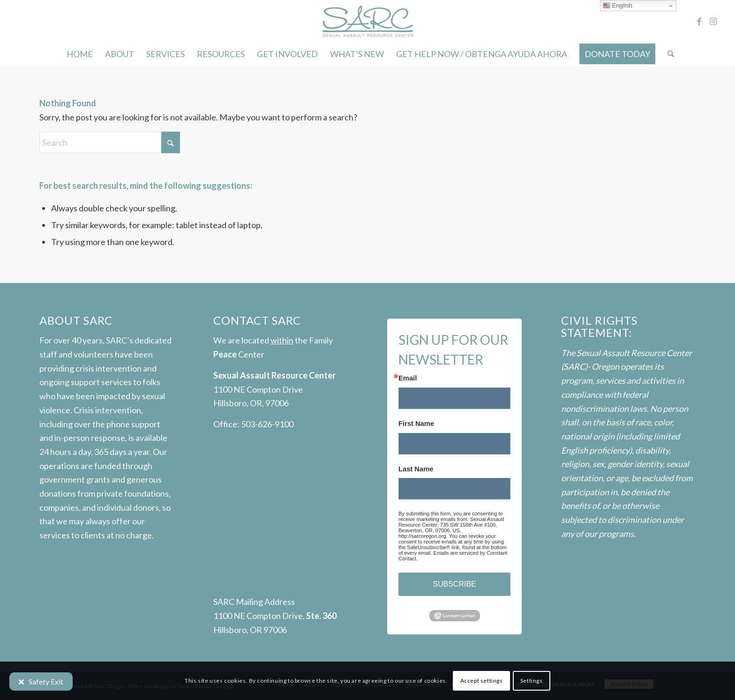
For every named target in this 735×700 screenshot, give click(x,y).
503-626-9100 (267, 424)
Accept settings (482, 681)
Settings (532, 681)
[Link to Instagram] (713, 21)
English (618, 6)
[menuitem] (80, 54)
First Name (416, 424)
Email (408, 378)
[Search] (668, 54)
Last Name (416, 469)
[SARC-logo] (367, 21)
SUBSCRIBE (454, 584)
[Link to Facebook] (699, 21)
